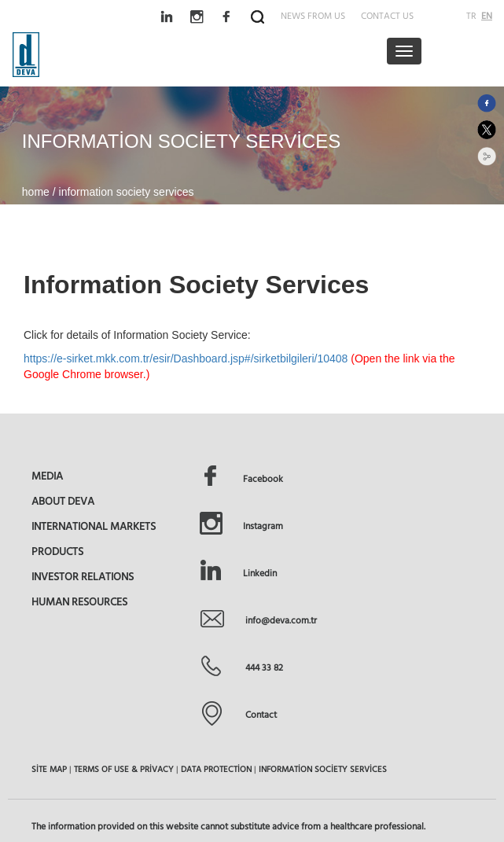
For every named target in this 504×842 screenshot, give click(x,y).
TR (471, 15)
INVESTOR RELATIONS (83, 576)
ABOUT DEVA (63, 501)
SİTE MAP (49, 769)
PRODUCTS (57, 551)
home (37, 192)
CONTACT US (387, 15)
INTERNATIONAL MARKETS (94, 526)
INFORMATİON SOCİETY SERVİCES (323, 769)
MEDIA (47, 476)
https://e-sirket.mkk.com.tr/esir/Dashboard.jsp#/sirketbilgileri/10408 (186, 358)
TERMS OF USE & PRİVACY (124, 769)
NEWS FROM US (313, 15)
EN (487, 15)
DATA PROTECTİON (216, 769)
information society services (127, 192)
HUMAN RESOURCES (79, 601)
